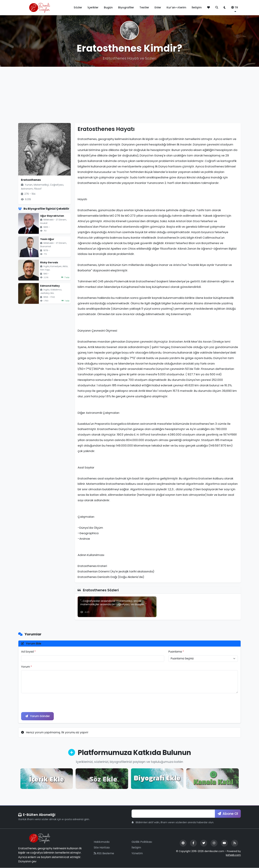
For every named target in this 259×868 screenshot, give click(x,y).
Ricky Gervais (49, 262)
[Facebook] (193, 843)
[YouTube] (224, 843)
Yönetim (137, 853)
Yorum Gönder (38, 716)
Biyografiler (126, 7)
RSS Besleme (104, 853)
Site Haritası (102, 848)
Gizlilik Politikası (142, 842)
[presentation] (47, 703)
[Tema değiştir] (225, 8)
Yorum (27, 667)
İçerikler (93, 7)
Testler (144, 7)
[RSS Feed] (235, 843)
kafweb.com (233, 855)
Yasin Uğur (47, 239)
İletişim (197, 7)
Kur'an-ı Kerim (176, 7)
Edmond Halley (50, 286)
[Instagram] (214, 843)
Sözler (78, 7)
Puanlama (176, 652)
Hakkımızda (102, 842)
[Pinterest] (183, 843)
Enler (158, 7)
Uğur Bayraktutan (52, 216)
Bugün (108, 7)
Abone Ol (228, 814)
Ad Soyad (28, 652)
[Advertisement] (129, 95)
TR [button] (235, 7)
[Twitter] (204, 843)
